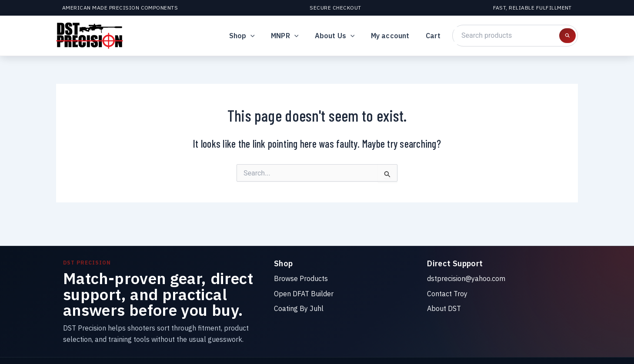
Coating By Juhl (299, 308)
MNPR (293, 36)
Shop (252, 36)
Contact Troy (447, 294)
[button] (261, 36)
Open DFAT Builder (304, 294)
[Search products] (567, 36)
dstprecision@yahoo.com (466, 278)
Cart (434, 36)
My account (394, 36)
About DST (444, 308)
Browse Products (301, 278)
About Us (340, 36)
